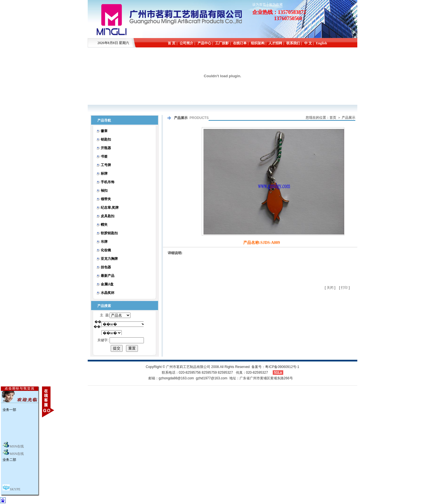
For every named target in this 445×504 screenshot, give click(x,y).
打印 (344, 288)
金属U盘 (107, 284)
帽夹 (104, 225)
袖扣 (104, 191)
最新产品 (108, 276)
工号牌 (106, 165)
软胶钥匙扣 (109, 233)
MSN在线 (17, 446)
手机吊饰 (108, 182)
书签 (104, 156)
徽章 (104, 131)
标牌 (104, 173)
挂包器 (106, 267)
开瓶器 (106, 148)
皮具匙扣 (108, 216)
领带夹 (106, 199)
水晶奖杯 (108, 293)
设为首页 (259, 5)
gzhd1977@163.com (212, 378)
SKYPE (15, 489)
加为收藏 (276, 5)
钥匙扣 (106, 139)
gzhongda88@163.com (176, 378)
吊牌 (104, 242)
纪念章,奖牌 (110, 208)
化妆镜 (106, 250)
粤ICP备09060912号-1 (282, 367)
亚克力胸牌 (109, 259)
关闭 (330, 288)
